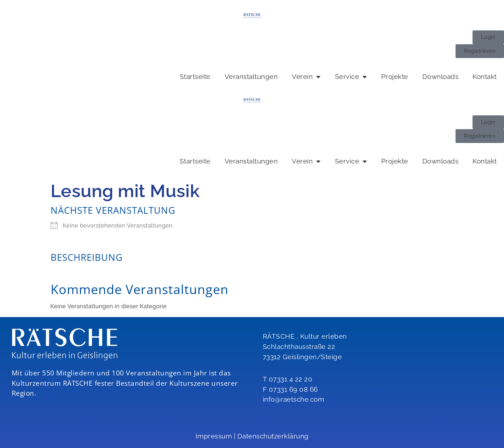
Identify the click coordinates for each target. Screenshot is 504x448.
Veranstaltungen (251, 76)
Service (351, 77)
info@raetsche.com (294, 399)
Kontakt (485, 76)
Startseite (195, 76)
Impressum (214, 436)
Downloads (441, 76)
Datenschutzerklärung (273, 436)
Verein (306, 77)
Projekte (395, 76)
